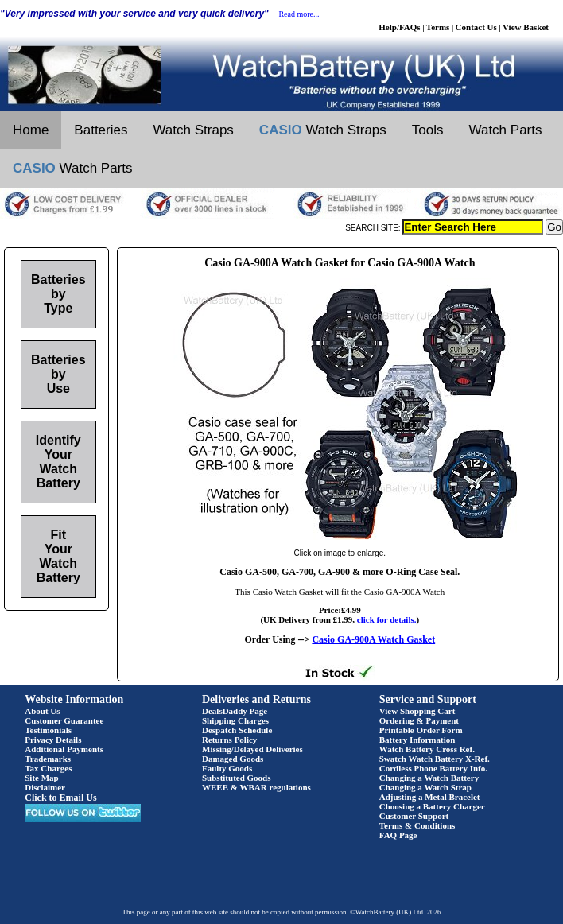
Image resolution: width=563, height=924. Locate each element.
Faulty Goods (227, 768)
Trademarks (48, 759)
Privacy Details (53, 740)
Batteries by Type (58, 294)
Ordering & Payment (419, 720)
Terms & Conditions (417, 825)
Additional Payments (64, 749)
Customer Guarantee (64, 720)
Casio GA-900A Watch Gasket (373, 639)
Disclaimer (45, 787)
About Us (42, 711)
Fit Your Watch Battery (58, 556)
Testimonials (48, 730)
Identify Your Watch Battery (58, 462)
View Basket (526, 27)
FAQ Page (398, 835)
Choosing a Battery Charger (432, 806)
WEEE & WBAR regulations (256, 787)
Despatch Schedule (237, 730)
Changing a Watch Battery (429, 778)
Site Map (41, 778)
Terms (438, 27)
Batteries (101, 130)
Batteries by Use (58, 374)
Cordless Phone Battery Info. (433, 768)
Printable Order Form (421, 730)
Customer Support (414, 816)
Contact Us (476, 27)
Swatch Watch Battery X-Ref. (435, 759)
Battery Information (417, 740)
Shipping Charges (235, 720)
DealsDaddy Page (235, 711)
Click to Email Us (60, 798)
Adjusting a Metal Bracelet (430, 797)
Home (31, 130)
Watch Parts (506, 130)
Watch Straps (193, 130)
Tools (428, 130)
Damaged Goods (233, 759)
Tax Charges (48, 768)
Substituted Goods (237, 778)
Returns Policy (229, 740)
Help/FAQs (399, 27)
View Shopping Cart (417, 711)
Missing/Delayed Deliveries (252, 749)
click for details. (387, 619)
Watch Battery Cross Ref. (427, 749)
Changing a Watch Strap (425, 787)
